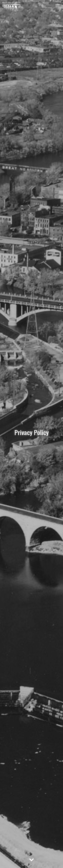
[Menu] (58, 5)
